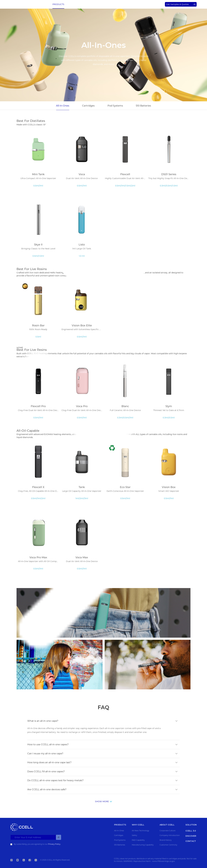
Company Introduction (170, 835)
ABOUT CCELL (119, 4)
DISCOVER (136, 4)
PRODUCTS (58, 4)
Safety (134, 835)
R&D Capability (138, 840)
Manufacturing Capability (143, 845)
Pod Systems (115, 106)
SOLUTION (103, 4)
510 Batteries (143, 106)
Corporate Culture (167, 831)
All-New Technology (141, 831)
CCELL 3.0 (73, 4)
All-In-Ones (63, 106)
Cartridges (88, 106)
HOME (20, 348)
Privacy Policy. (54, 844)
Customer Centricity (168, 845)
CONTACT (150, 4)
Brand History (166, 840)
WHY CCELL (88, 4)
